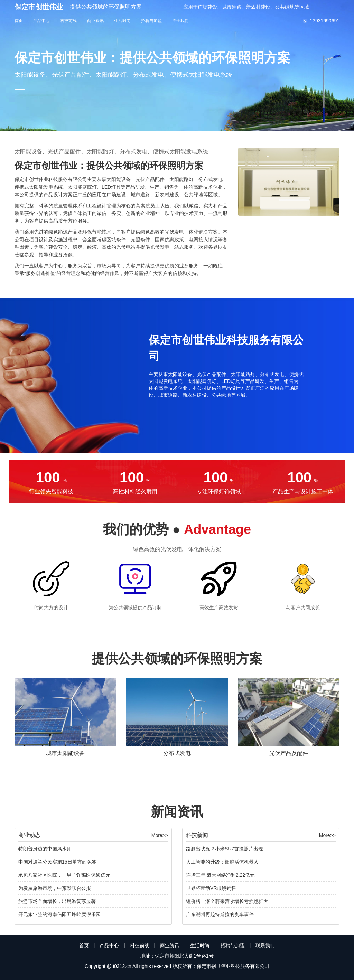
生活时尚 (122, 21)
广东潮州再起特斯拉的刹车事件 (220, 914)
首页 (19, 21)
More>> (160, 835)
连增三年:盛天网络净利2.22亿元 (220, 875)
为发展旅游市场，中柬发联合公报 (55, 888)
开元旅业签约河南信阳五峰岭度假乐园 (59, 914)
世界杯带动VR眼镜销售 (211, 888)
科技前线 (68, 21)
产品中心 (41, 21)
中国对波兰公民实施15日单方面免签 (57, 862)
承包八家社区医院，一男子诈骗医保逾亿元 (64, 875)
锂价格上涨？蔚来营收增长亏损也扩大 (227, 901)
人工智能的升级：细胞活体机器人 (222, 862)
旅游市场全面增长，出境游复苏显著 (57, 901)
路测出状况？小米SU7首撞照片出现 (225, 849)
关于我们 (180, 21)
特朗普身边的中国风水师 (45, 849)
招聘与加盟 (151, 21)
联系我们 (265, 945)
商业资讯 (95, 21)
